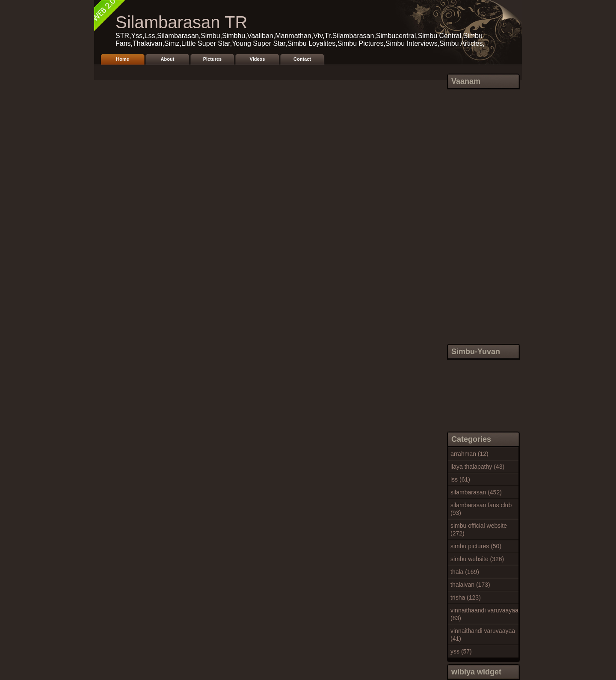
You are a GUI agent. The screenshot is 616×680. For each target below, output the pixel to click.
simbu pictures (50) (476, 546)
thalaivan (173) (470, 585)
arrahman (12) (469, 454)
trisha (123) (466, 597)
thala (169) (465, 572)
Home (123, 59)
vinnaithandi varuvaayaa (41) (483, 635)
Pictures (212, 59)
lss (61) (460, 479)
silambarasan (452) (476, 492)
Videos (258, 59)
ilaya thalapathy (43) (477, 467)
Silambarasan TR (181, 22)
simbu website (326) (477, 559)
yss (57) (461, 651)
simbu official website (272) (479, 529)
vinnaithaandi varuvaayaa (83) (484, 614)
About (168, 59)
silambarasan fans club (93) (481, 509)
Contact (302, 59)
